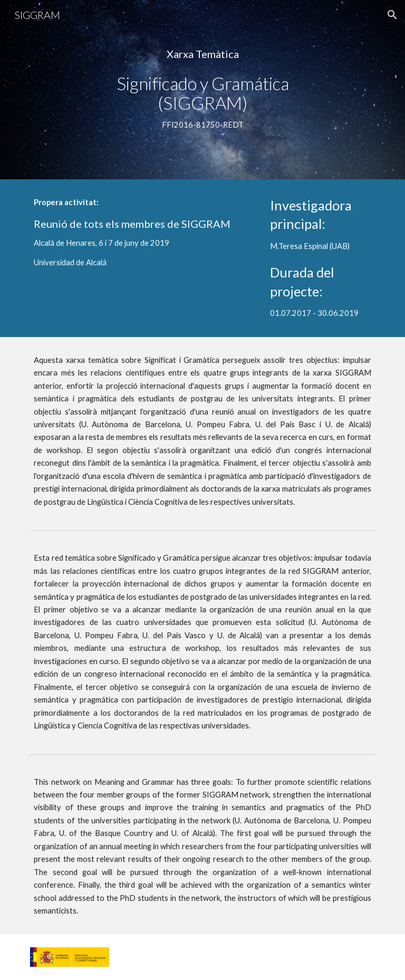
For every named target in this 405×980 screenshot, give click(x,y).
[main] (202, 90)
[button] (392, 15)
